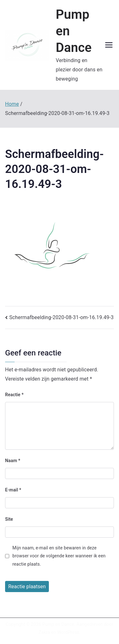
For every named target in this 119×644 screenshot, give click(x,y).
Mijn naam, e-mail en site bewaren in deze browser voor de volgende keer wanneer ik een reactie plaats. (59, 556)
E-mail (13, 490)
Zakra (44, 632)
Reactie (14, 395)
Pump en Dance (58, 624)
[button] (27, 45)
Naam (13, 461)
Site (9, 519)
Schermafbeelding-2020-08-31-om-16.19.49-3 (61, 317)
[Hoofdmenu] (109, 45)
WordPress (68, 632)
